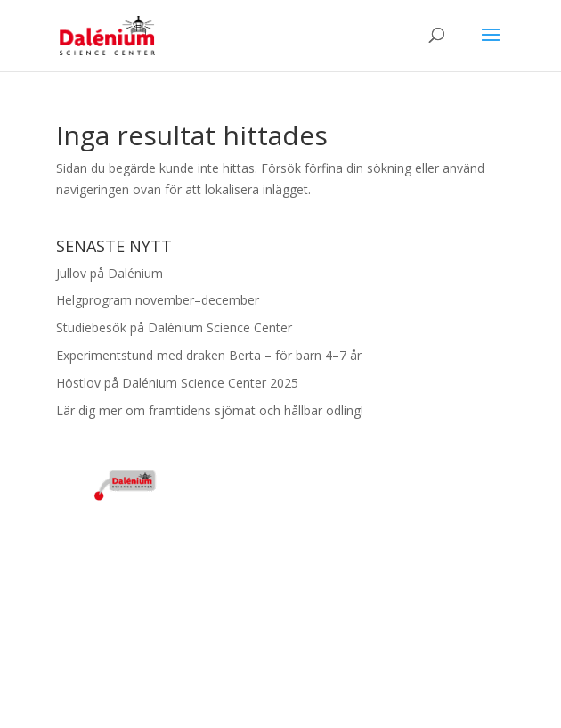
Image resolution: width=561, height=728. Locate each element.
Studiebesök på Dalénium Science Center (174, 327)
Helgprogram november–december (158, 300)
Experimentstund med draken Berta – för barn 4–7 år (209, 355)
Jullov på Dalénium (110, 273)
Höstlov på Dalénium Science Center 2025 (177, 383)
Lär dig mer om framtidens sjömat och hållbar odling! (210, 410)
